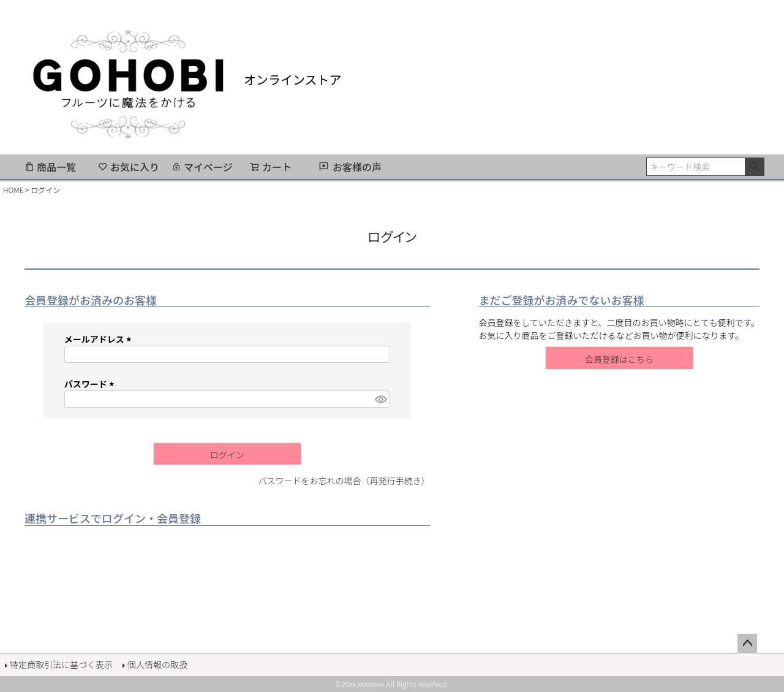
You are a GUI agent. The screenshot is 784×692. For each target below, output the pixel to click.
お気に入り (129, 167)
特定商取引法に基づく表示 (61, 664)
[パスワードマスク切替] (380, 399)
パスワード (91, 384)
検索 (754, 167)
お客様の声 (357, 167)
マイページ (202, 167)
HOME (13, 190)
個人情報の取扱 (157, 664)
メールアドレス (100, 339)
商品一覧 (50, 167)
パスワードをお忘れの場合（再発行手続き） (344, 481)
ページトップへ (747, 644)
